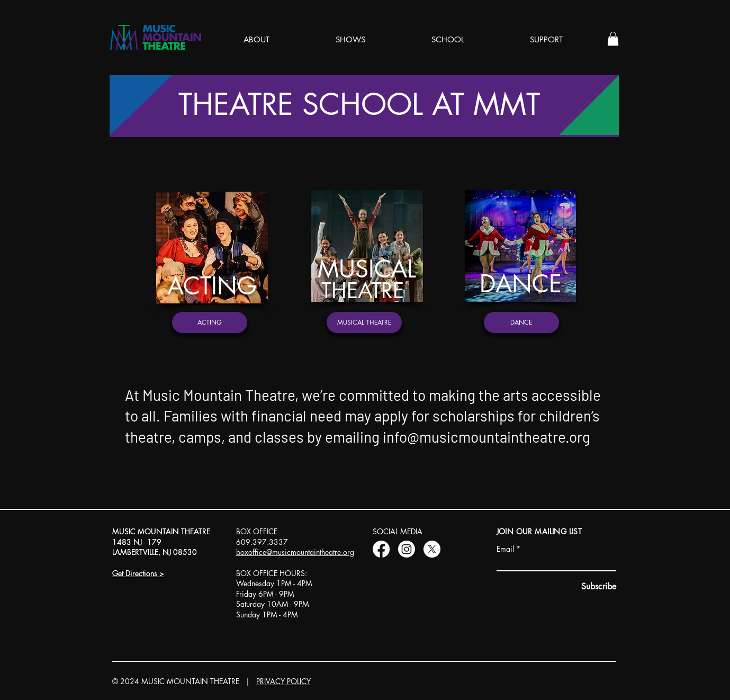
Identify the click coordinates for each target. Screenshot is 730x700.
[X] (432, 549)
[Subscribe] (598, 587)
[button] (613, 39)
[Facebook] (381, 549)
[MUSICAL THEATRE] (364, 322)
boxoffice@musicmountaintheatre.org (295, 552)
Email (505, 549)
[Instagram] (407, 549)
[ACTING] (210, 322)
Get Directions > (138, 573)
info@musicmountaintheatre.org (486, 437)
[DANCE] (521, 322)
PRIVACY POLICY (283, 681)
